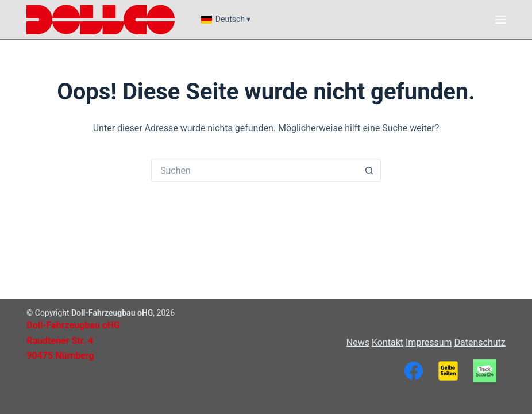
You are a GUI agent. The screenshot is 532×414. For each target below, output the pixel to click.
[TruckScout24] (485, 371)
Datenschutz (479, 342)
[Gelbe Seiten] (448, 371)
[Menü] (500, 20)
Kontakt (388, 342)
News (358, 342)
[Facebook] (414, 371)
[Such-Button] (369, 170)
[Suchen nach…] (255, 170)
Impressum (429, 342)
